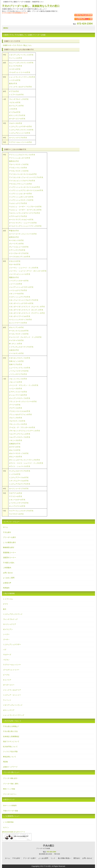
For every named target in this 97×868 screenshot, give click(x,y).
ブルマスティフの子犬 (17, 421)
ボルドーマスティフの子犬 (19, 453)
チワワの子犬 (14, 91)
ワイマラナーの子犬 (16, 514)
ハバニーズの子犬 (15, 389)
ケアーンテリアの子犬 (17, 250)
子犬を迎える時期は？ (11, 726)
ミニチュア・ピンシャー (12, 695)
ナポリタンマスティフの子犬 (20, 358)
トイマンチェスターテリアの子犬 (21, 347)
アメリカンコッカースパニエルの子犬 (23, 174)
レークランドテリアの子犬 (19, 503)
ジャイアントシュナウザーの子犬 (21, 287)
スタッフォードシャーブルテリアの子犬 (24, 300)
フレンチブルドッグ (10, 619)
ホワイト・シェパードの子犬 (20, 466)
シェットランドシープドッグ (14, 715)
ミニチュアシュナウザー (12, 644)
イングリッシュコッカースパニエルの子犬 (24, 187)
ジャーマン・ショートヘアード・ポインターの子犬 (28, 271)
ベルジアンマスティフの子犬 (20, 437)
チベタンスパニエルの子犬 (19, 331)
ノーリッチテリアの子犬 (18, 374)
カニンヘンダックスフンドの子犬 (21, 63)
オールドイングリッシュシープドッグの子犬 (25, 226)
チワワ (5, 604)
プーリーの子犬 (15, 405)
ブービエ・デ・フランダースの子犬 (22, 427)
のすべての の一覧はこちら (17, 45)
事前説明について (9, 757)
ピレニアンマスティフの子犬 (20, 398)
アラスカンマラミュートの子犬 (20, 184)
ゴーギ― (6, 639)
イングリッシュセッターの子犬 (20, 194)
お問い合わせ (8, 573)
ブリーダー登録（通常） (11, 784)
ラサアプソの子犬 (15, 493)
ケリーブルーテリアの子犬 (19, 253)
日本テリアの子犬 (15, 364)
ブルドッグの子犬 (15, 418)
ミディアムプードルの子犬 (19, 481)
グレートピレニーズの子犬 (19, 247)
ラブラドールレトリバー (12, 665)
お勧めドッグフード (10, 767)
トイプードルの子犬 (16, 95)
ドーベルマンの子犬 (16, 353)
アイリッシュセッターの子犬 (20, 158)
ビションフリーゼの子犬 (18, 395)
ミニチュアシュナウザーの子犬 (20, 127)
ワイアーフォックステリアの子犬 (21, 511)
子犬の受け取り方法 (10, 731)
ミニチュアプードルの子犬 (19, 477)
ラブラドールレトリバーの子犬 (20, 142)
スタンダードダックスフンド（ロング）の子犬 (26, 310)
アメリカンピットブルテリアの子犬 (22, 181)
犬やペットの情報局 (10, 806)
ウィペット (7, 700)
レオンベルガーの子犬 (17, 500)
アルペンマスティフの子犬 (19, 164)
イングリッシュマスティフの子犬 (21, 200)
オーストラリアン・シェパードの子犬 (23, 223)
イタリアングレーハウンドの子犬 (21, 55)
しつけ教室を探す (9, 542)
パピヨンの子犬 (15, 102)
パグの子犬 (13, 109)
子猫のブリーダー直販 (10, 811)
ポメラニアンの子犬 (16, 106)
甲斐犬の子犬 (14, 231)
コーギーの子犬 (15, 69)
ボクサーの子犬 (15, 447)
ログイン (6, 827)
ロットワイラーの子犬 (17, 506)
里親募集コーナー (9, 553)
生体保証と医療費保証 (11, 736)
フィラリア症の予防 (10, 752)
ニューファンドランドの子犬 (20, 368)
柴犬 (5, 609)
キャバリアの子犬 (15, 66)
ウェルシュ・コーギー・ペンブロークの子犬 (25, 207)
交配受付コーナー (9, 558)
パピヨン (6, 660)
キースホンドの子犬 (16, 240)
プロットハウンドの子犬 (18, 424)
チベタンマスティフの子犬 (19, 334)
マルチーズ (7, 655)
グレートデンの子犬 (16, 244)
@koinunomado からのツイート (14, 832)
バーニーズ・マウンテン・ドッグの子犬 (24, 385)
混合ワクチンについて (11, 741)
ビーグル (6, 675)
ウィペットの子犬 (15, 58)
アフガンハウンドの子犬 (18, 168)
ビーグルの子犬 (15, 112)
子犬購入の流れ (9, 563)
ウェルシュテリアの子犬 (18, 203)
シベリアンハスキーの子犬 (19, 281)
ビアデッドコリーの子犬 (18, 392)
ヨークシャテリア (9, 624)
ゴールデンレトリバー (11, 670)
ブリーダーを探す (9, 537)
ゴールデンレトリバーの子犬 (20, 72)
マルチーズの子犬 (15, 123)
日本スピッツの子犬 (16, 361)
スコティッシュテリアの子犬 (20, 297)
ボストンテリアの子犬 (17, 115)
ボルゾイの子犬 (15, 450)
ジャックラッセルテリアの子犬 (20, 87)
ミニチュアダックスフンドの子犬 (21, 130)
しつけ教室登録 (8, 822)
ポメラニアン (8, 629)
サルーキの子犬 (15, 264)
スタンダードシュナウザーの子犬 (21, 303)
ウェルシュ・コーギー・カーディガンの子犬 (25, 210)
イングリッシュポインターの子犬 (21, 197)
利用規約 (6, 588)
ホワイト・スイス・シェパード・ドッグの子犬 (26, 463)
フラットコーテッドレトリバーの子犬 (23, 402)
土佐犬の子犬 (14, 350)
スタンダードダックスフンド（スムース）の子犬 (27, 307)
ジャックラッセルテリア (12, 690)
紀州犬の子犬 (14, 237)
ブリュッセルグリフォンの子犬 (20, 414)
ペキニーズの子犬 (15, 440)
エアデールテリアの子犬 (18, 216)
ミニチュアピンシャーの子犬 (20, 133)
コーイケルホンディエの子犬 (20, 257)
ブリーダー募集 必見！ (11, 778)
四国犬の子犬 (14, 277)
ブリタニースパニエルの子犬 (20, 411)
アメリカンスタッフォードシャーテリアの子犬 (26, 177)
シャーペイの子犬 (15, 284)
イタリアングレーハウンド (13, 705)
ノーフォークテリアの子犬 (19, 371)
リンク (53, 858)
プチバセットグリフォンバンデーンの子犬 (24, 431)
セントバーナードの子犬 (18, 323)
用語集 (5, 762)
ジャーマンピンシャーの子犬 (20, 274)
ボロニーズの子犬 (15, 457)
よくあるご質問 (9, 578)
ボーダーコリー (9, 685)
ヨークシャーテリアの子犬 (19, 489)
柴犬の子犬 (13, 83)
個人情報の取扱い (64, 858)
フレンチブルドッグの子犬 (19, 99)
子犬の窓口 (43, 847)
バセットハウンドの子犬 (18, 379)
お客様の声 (7, 583)
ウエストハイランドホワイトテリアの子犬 (24, 213)
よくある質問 (43, 858)
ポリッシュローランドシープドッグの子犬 (24, 460)
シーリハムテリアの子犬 (18, 290)
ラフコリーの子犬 (15, 496)
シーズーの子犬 (15, 80)
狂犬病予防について (10, 747)
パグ (5, 650)
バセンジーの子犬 (15, 382)
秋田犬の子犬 (14, 161)
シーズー (6, 634)
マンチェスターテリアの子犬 (20, 471)
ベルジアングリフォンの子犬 (20, 434)
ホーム (5, 527)
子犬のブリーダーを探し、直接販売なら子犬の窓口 (31, 6)
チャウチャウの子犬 (16, 340)
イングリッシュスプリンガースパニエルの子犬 (26, 190)
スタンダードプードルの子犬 (20, 316)
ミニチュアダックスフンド (13, 614)
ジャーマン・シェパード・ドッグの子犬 (24, 268)
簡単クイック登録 (9, 789)
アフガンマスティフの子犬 (19, 171)
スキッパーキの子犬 (16, 294)
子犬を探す (7, 532)
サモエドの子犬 (15, 261)
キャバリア (7, 680)
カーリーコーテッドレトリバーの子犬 (23, 234)
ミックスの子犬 (15, 474)
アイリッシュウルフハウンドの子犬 (22, 155)
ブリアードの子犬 (15, 408)
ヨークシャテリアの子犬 (18, 138)
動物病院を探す (9, 547)
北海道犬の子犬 (15, 444)
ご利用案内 (7, 568)
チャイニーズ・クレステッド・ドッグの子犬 (25, 337)
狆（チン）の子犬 (15, 344)
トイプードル (8, 599)
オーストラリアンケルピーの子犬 (21, 220)
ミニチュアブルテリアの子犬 (20, 484)
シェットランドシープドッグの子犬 (22, 77)
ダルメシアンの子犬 (16, 327)
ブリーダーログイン (10, 794)
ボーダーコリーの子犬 (17, 119)
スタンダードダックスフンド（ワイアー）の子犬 (27, 313)
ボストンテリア (9, 710)
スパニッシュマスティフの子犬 (20, 320)
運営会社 (77, 858)
